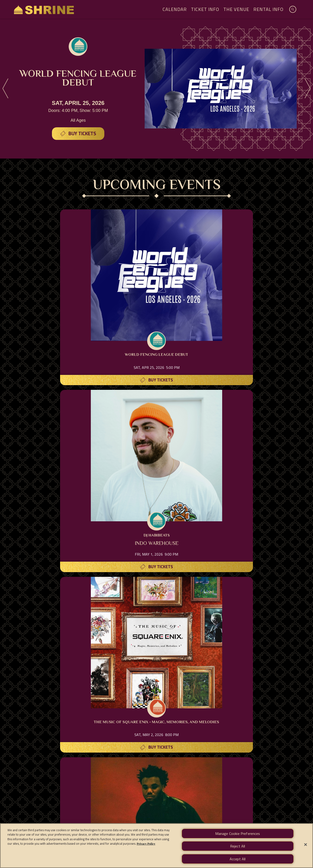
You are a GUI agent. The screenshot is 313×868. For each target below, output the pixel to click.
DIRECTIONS (169, 778)
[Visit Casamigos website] (260, 712)
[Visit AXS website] (19, 712)
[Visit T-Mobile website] (88, 712)
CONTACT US (199, 778)
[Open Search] (293, 9)
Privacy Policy (85, 809)
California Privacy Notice (117, 809)
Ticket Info (205, 9)
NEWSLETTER (230, 778)
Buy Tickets (82, 133)
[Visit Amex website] (54, 712)
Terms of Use (61, 809)
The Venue (236, 9)
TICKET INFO (109, 778)
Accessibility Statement (157, 809)
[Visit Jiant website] (122, 712)
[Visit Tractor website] (294, 712)
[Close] (306, 845)
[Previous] (6, 89)
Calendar (175, 9)
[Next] (307, 89)
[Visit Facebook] (156, 793)
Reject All (238, 846)
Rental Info (268, 9)
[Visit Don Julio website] (140, 738)
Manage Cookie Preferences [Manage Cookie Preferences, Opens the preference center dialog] (238, 834)
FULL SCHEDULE (156, 666)
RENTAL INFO (139, 778)
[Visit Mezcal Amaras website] (226, 712)
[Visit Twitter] (168, 793)
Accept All (238, 858)
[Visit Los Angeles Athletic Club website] (174, 738)
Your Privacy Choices (201, 809)
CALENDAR (81, 778)
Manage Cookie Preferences (242, 809)
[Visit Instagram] (145, 793)
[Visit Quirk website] (157, 712)
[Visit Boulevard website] (191, 712)
